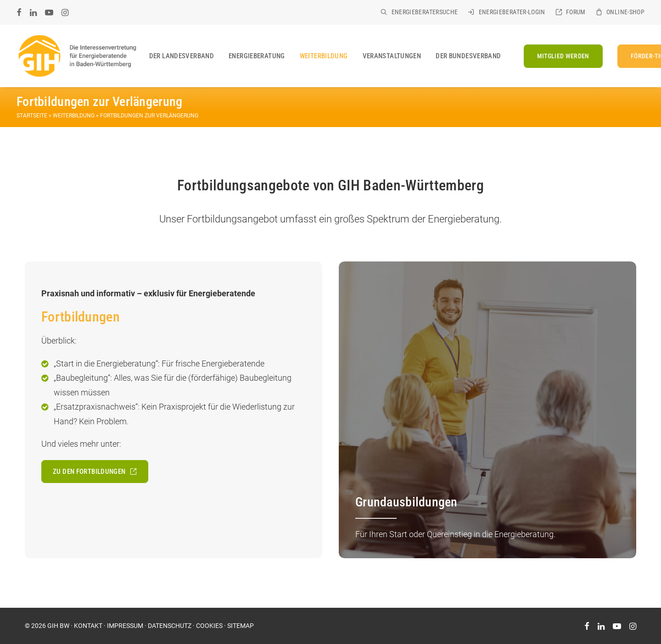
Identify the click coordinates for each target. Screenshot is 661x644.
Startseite (32, 116)
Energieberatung (257, 56)
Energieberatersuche (425, 12)
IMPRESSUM (125, 626)
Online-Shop (625, 12)
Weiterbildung (324, 56)
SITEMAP (241, 626)
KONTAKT (88, 626)
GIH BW (58, 626)
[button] (19, 12)
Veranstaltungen (392, 56)
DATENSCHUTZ (170, 626)
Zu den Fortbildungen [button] (95, 472)
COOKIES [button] (209, 626)
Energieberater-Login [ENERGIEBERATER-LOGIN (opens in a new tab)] (512, 12)
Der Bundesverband (468, 56)
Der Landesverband (182, 56)
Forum (576, 12)
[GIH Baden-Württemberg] (77, 56)
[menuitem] (419, 12)
